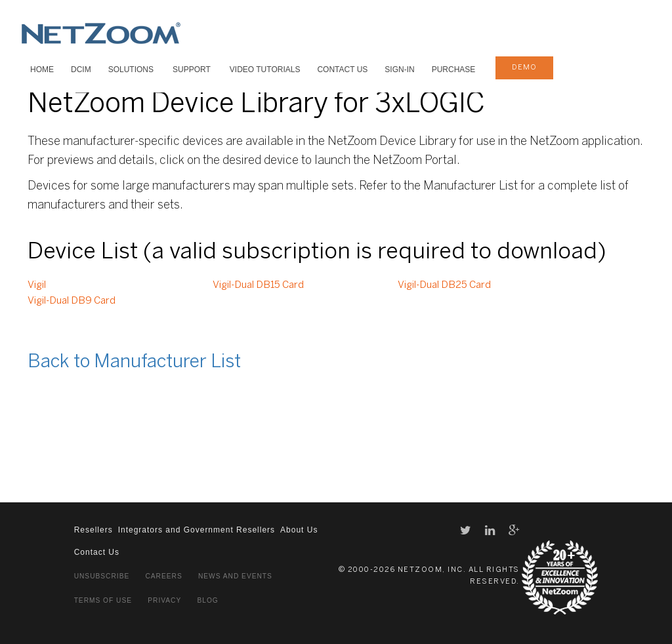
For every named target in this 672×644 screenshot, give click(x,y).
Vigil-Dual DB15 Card (258, 285)
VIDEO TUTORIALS (265, 70)
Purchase (454, 70)
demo (524, 68)
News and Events (235, 576)
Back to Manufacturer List (134, 362)
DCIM (81, 70)
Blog (207, 600)
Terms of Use (103, 600)
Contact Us (342, 70)
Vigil (37, 285)
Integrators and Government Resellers (197, 530)
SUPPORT (192, 70)
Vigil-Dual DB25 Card (444, 285)
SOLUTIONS (131, 70)
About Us (299, 530)
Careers (163, 576)
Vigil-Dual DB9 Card (72, 301)
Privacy (164, 600)
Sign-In (399, 70)
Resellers (94, 530)
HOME (42, 70)
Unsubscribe (102, 576)
